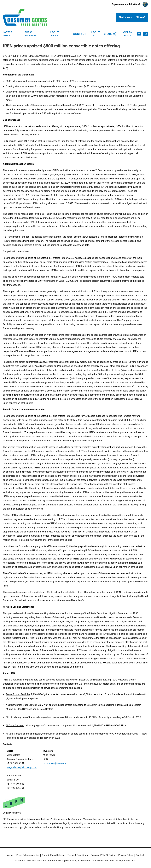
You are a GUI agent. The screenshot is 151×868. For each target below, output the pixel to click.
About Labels (54, 34)
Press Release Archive (28, 855)
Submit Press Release (53, 855)
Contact (80, 34)
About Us (95, 34)
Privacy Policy (126, 855)
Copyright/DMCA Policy (103, 855)
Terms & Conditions (78, 855)
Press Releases (31, 34)
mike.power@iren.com (54, 763)
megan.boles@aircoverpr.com (22, 767)
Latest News (8, 34)
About (10, 855)
